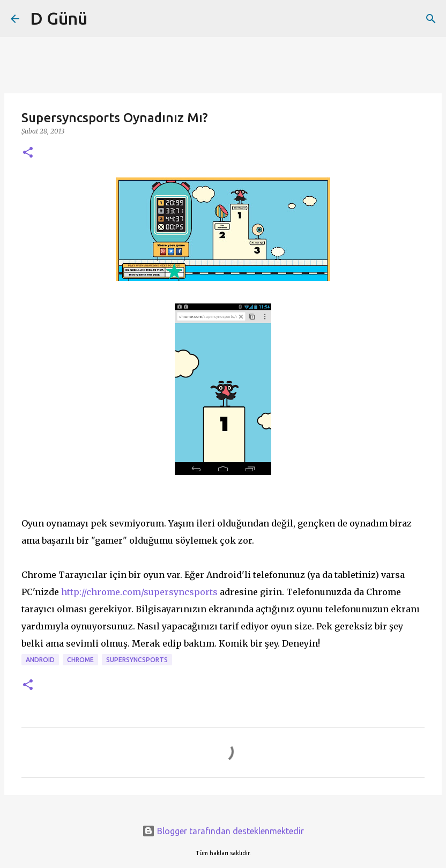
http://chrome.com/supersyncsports (139, 592)
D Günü (59, 18)
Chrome (80, 660)
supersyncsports (137, 660)
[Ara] (431, 19)
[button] (28, 153)
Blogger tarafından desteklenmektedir (223, 831)
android (40, 660)
